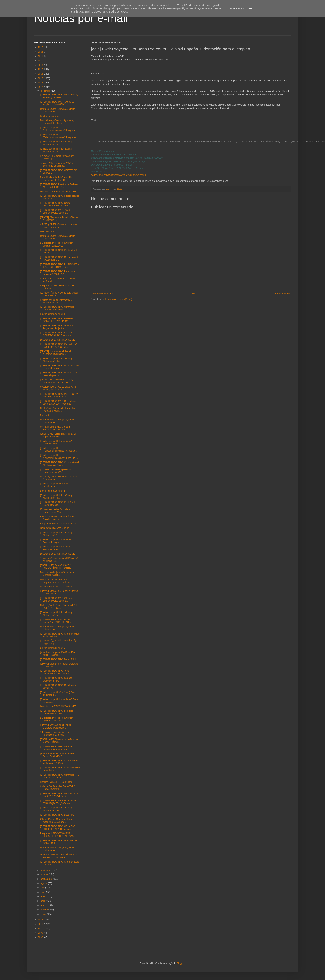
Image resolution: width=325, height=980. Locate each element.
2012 (41, 920)
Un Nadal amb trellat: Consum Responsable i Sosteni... (55, 428)
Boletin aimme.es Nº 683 (52, 314)
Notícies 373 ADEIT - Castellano (56, 782)
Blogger (181, 963)
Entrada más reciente (103, 294)
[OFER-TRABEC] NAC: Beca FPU (57, 815)
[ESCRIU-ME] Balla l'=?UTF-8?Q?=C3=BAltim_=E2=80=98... (57, 381)
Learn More (237, 8)
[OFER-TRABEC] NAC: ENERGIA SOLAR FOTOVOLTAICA (57, 320)
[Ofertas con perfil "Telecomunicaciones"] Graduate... (59, 450)
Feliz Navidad (47, 231)
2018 (41, 65)
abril (43, 901)
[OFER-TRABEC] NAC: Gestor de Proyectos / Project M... (57, 327)
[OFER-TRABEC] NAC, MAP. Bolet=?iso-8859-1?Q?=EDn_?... (59, 395)
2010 (41, 928)
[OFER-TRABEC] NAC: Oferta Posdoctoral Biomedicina (55, 204)
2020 (41, 61)
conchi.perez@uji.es (102, 175)
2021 (41, 56)
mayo (44, 896)
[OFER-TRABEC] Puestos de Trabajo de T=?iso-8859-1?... (59, 186)
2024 (41, 52)
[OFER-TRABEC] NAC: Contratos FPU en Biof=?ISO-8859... (59, 776)
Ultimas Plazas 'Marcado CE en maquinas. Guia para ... (56, 820)
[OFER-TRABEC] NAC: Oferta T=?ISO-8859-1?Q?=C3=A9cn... (57, 828)
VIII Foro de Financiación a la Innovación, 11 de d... (55, 733)
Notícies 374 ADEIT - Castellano (56, 587)
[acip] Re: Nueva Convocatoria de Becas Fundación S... (57, 755)
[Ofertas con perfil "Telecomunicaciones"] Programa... (59, 129)
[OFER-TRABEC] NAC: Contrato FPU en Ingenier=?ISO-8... (59, 762)
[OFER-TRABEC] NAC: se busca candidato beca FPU (57, 712)
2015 (41, 78)
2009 (41, 933)
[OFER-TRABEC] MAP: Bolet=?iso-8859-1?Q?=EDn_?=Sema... (58, 402)
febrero (44, 910)
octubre (45, 874)
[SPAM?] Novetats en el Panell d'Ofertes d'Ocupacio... (55, 353)
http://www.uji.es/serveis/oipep (129, 175)
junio (43, 892)
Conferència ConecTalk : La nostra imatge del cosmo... (57, 409)
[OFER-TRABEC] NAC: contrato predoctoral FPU (56, 679)
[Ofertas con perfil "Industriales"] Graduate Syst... (56, 442)
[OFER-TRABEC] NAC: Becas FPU (58, 659)
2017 (41, 69)
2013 (41, 87)
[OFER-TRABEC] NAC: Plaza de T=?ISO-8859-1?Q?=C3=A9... (59, 345)
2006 (41, 937)
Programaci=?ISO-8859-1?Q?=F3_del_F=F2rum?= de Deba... (58, 835)
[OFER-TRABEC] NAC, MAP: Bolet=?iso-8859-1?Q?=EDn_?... (59, 795)
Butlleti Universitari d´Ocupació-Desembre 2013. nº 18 (56, 179)
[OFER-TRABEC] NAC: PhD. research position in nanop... (59, 367)
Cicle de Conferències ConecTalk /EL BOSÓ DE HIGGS (59, 606)
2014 (41, 83)
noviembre (46, 870)
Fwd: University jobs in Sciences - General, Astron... (57, 574)
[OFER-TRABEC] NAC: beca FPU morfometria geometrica (57, 748)
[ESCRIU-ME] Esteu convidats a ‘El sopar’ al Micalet (58, 435)
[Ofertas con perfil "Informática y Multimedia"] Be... (56, 614)
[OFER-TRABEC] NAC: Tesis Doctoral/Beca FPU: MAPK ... (56, 672)
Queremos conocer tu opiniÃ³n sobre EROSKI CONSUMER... (58, 856)
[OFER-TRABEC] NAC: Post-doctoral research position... (59, 374)
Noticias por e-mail (81, 18)
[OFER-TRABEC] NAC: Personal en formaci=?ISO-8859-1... (58, 273)
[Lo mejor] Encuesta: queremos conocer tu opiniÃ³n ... (56, 471)
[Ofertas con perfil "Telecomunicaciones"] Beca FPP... (59, 457)
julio (43, 888)
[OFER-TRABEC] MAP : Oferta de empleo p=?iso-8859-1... (57, 103)
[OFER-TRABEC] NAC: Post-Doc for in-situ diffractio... (58, 504)
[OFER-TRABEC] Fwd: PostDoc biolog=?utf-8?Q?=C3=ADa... (56, 621)
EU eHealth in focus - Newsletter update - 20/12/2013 (56, 244)
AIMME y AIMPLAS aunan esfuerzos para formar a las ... (58, 226)
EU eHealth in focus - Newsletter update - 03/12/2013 (56, 719)
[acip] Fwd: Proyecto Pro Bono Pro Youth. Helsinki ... (57, 654)
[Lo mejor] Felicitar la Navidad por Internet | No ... (57, 157)
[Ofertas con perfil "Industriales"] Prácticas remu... (56, 548)
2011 (41, 924)
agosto (44, 883)
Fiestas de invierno (49, 116)
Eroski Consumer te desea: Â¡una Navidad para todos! (57, 518)
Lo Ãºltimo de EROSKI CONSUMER (58, 192)
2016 (41, 74)
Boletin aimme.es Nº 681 (52, 648)
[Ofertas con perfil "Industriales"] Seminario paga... (56, 541)
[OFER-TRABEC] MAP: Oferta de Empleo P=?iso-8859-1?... (57, 600)
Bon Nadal (45, 415)
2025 (41, 47)
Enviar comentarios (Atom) (119, 299)
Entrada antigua (282, 294)
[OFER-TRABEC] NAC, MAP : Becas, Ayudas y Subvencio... (59, 96)
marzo (44, 905)
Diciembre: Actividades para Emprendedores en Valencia (56, 581)
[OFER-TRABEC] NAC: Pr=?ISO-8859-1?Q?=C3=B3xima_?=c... (60, 266)
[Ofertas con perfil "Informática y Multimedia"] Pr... (56, 143)
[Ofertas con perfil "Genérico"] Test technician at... (57, 485)
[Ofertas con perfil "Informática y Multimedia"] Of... (56, 534)
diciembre (46, 91)
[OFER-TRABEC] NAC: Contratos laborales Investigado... (57, 308)
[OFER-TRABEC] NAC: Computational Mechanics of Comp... (59, 464)
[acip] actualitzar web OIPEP (54, 528)
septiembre (46, 879)
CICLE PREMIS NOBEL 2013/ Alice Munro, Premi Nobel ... (58, 388)
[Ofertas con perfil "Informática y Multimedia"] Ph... (56, 360)
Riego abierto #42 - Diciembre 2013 (58, 524)
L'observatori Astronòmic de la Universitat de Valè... (55, 511)
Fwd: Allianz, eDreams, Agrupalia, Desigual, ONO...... (57, 122)
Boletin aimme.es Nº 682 (52, 491)
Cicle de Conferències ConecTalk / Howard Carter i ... (57, 788)
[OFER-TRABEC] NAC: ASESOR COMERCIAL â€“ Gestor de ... (57, 334)
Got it (251, 8)
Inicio (193, 294)
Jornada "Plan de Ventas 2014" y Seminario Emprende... (56, 164)
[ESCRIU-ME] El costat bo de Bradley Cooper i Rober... (59, 741)
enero (44, 914)
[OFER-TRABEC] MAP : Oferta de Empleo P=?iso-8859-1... (57, 212)
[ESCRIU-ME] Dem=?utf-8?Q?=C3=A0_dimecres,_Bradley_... (57, 567)
